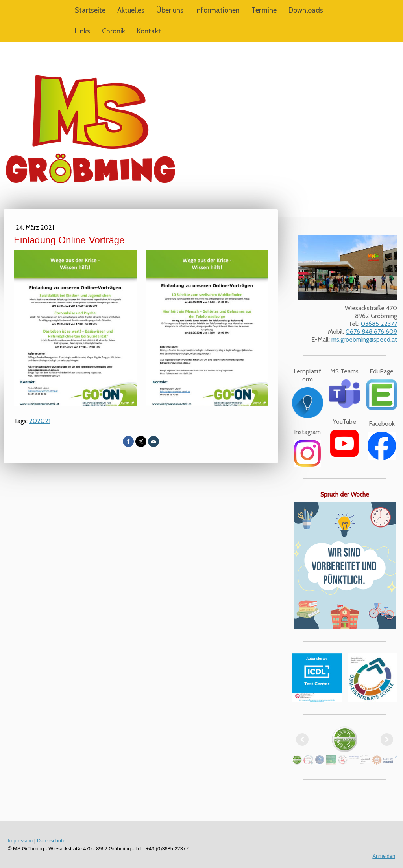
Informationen (217, 10)
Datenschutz (51, 841)
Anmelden (384, 856)
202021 (40, 421)
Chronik (114, 31)
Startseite (90, 10)
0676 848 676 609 (371, 332)
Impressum (20, 841)
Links (82, 31)
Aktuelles (131, 10)
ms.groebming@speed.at (364, 339)
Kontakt (149, 31)
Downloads (306, 10)
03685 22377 (379, 324)
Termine (264, 10)
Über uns (170, 10)
